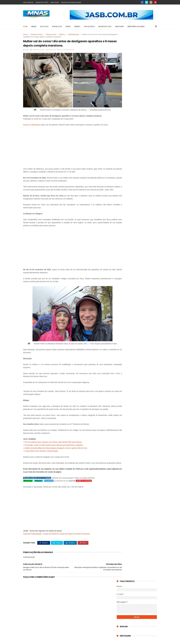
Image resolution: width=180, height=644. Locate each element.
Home (25, 27)
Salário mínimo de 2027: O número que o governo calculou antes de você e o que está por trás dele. (142, 143)
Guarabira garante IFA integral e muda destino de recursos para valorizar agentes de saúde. (142, 157)
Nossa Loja (57, 27)
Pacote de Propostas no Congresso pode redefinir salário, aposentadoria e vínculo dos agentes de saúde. (135, 257)
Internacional (51, 34)
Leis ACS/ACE (28, 2)
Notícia (62, 34)
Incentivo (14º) (42, 2)
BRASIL (34, 27)
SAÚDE (68, 27)
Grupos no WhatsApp (31, 120)
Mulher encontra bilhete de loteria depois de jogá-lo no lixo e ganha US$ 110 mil (56, 452)
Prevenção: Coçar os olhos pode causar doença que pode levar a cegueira (54, 449)
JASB (36, 114)
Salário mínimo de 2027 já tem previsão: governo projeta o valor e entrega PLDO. (142, 117)
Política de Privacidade (71, 2)
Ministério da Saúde (136, 27)
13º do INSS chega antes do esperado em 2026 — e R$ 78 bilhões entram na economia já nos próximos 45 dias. (143, 183)
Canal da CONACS (51, 541)
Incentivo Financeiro (82, 541)
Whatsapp (55, 2)
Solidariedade (73, 34)
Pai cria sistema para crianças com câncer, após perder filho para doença (53, 446)
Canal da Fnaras (66, 541)
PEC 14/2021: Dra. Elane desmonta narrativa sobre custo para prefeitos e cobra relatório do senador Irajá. (143, 170)
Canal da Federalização (32, 541)
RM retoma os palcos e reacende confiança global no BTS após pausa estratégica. (142, 229)
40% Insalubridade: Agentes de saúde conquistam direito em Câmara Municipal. (143, 270)
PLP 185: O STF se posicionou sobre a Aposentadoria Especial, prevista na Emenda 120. (143, 130)
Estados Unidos (37, 34)
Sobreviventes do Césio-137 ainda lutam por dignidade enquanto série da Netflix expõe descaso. (143, 242)
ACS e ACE (44, 27)
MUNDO (77, 27)
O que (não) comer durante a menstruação (41, 455)
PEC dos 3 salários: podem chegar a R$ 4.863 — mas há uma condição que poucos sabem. (143, 216)
